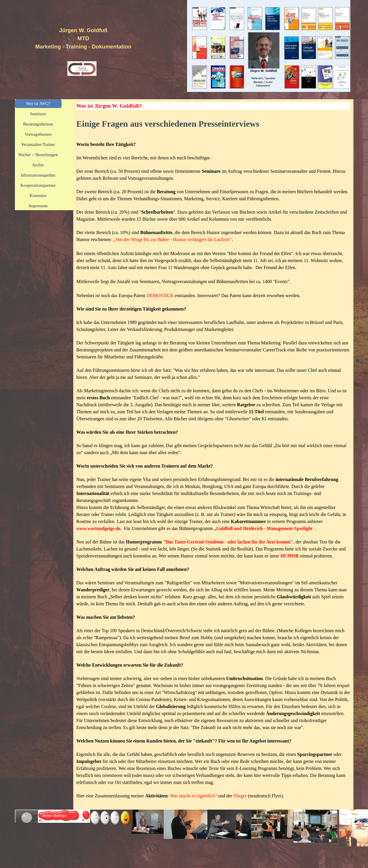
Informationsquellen (38, 175)
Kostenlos (38, 196)
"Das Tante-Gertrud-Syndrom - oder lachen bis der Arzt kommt (227, 542)
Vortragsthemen (38, 134)
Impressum (38, 206)
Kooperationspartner (38, 185)
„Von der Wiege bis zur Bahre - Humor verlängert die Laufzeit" (172, 239)
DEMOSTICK (161, 296)
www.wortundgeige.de (98, 528)
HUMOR (290, 556)
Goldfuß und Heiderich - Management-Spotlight (264, 528)
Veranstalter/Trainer (38, 144)
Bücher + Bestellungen (38, 155)
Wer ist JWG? (38, 104)
